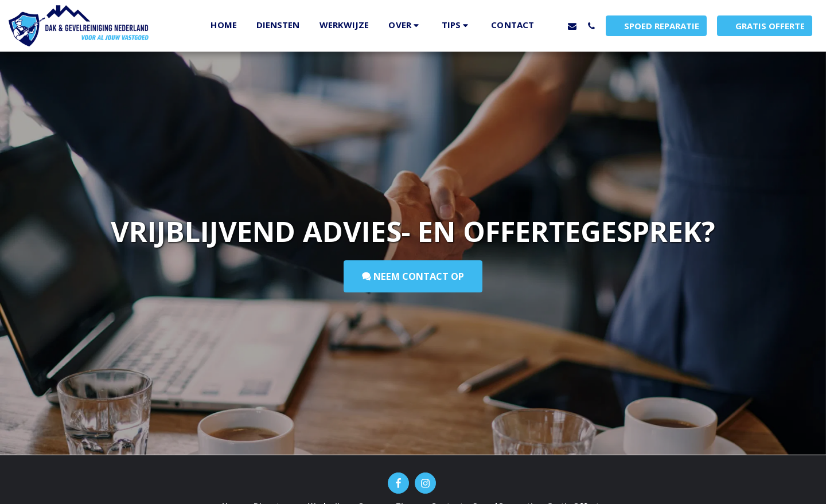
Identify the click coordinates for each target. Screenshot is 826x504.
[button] (405, 26)
